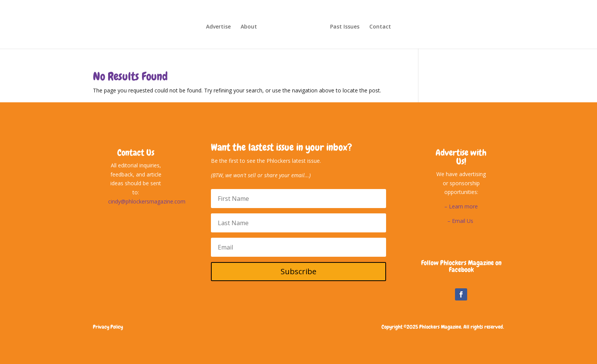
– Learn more (461, 206)
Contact (380, 27)
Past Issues (345, 27)
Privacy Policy (108, 327)
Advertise (218, 27)
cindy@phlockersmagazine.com (147, 201)
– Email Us (461, 221)
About (249, 27)
